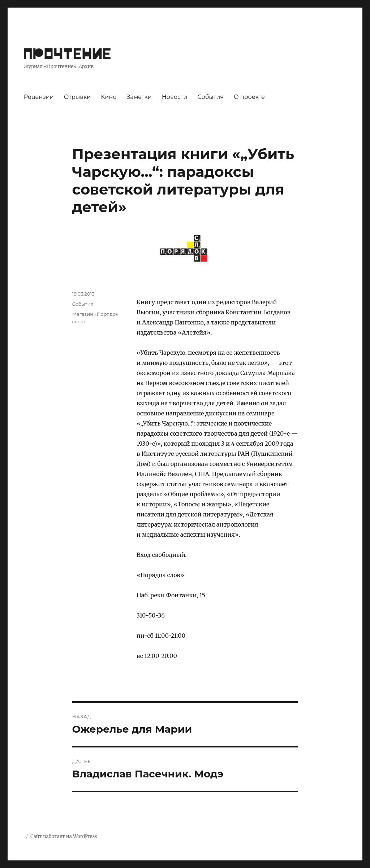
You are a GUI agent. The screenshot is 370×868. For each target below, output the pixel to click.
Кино (109, 97)
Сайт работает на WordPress (64, 836)
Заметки (139, 97)
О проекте (249, 97)
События (210, 97)
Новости (175, 97)
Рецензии (39, 97)
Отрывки (78, 97)
